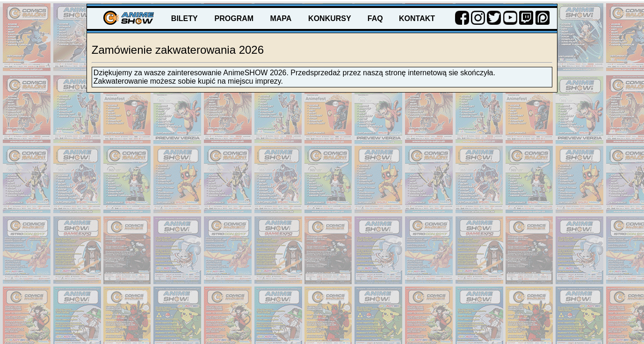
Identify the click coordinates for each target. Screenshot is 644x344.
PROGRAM (234, 18)
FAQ (375, 18)
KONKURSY (330, 18)
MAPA (281, 18)
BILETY (185, 18)
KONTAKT (417, 18)
